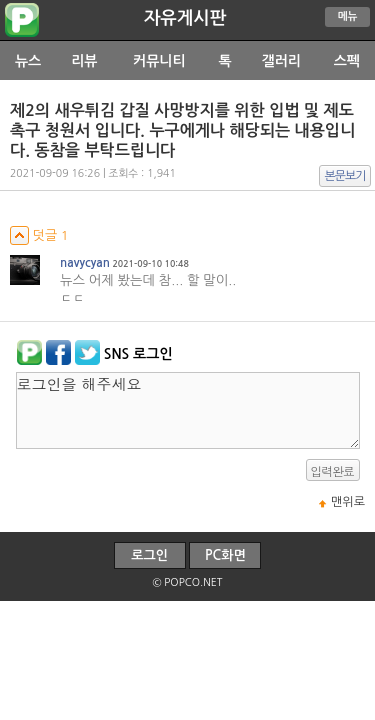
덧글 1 (39, 235)
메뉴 (348, 16)
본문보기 (345, 176)
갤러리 (281, 61)
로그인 (149, 555)
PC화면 (225, 555)
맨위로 (348, 502)
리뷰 (84, 61)
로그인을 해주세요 (188, 410)
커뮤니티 (159, 61)
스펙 (347, 61)
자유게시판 (185, 18)
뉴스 (28, 61)
